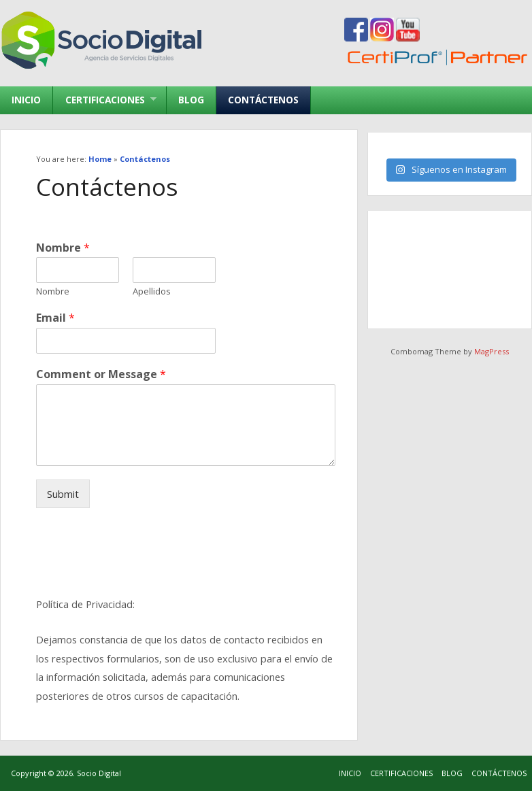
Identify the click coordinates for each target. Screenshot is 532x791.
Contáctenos (263, 100)
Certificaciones (104, 100)
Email (55, 318)
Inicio (26, 100)
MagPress (492, 351)
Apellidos (152, 291)
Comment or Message (101, 374)
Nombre (63, 248)
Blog (191, 100)
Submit (63, 494)
